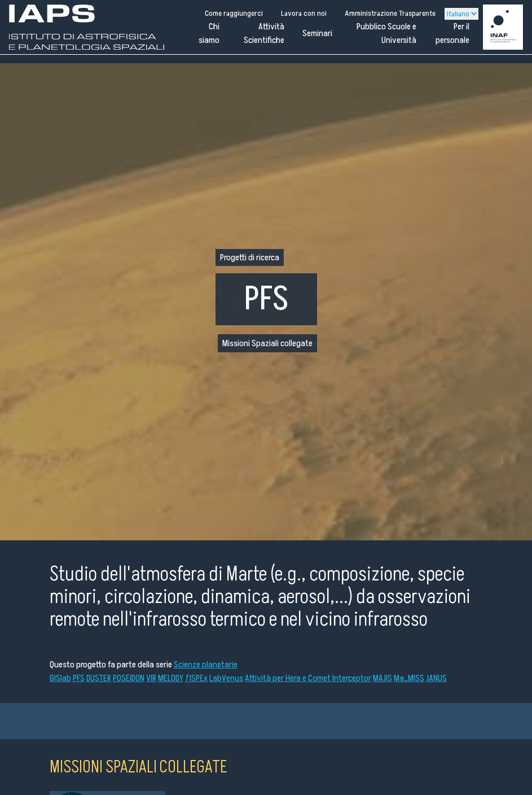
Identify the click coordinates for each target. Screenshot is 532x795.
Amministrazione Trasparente (390, 13)
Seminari (317, 33)
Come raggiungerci (234, 13)
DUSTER (99, 678)
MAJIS (382, 678)
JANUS (436, 678)
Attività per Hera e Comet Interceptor (308, 678)
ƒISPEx (197, 678)
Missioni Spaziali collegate (267, 343)
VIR (151, 678)
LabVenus (226, 678)
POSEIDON (129, 678)
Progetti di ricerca (250, 257)
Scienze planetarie (206, 665)
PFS (79, 678)
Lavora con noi (304, 13)
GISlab (60, 678)
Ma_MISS (409, 678)
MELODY (171, 678)
